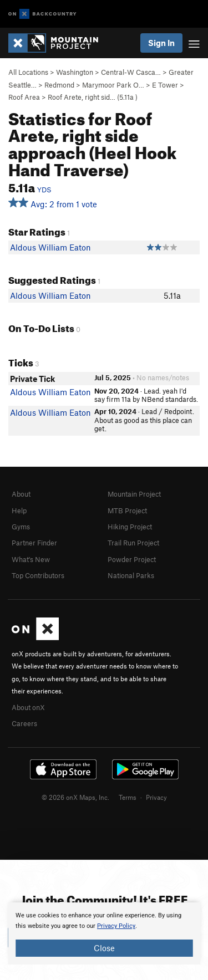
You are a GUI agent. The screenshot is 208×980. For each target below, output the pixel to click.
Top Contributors (38, 575)
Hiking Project (130, 527)
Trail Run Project (133, 543)
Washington (75, 72)
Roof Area (24, 97)
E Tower (165, 85)
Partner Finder (34, 543)
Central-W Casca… (131, 72)
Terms (128, 797)
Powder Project (132, 559)
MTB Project (127, 511)
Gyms (21, 527)
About (21, 494)
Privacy (156, 797)
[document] (104, 933)
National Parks (131, 575)
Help (19, 511)
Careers (24, 723)
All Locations (28, 72)
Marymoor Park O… (113, 85)
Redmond (59, 85)
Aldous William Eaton (50, 247)
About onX (28, 707)
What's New (31, 559)
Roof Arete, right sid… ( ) (93, 97)
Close (104, 948)
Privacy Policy (116, 926)
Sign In (161, 43)
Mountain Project (134, 494)
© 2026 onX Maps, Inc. (75, 797)
